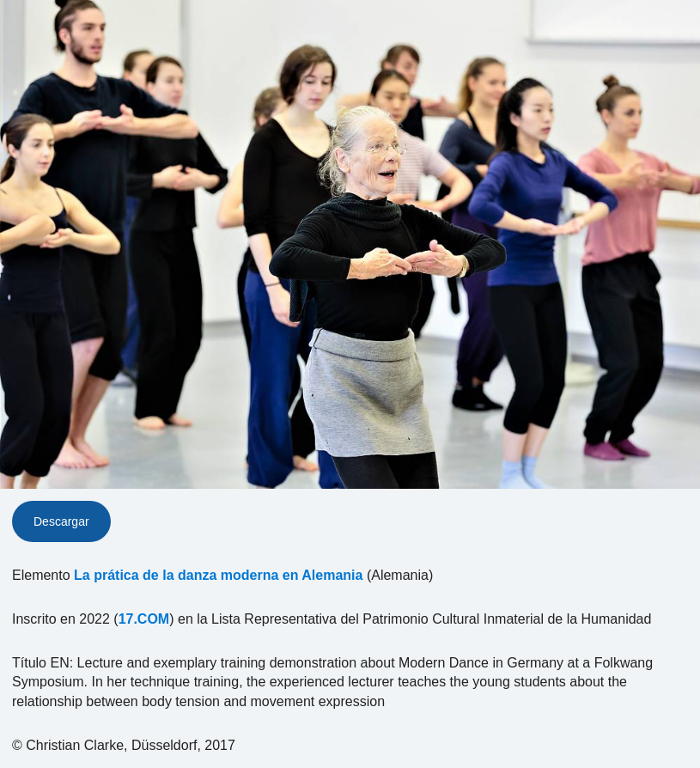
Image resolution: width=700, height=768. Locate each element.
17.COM (144, 619)
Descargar (61, 521)
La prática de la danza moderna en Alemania (218, 575)
